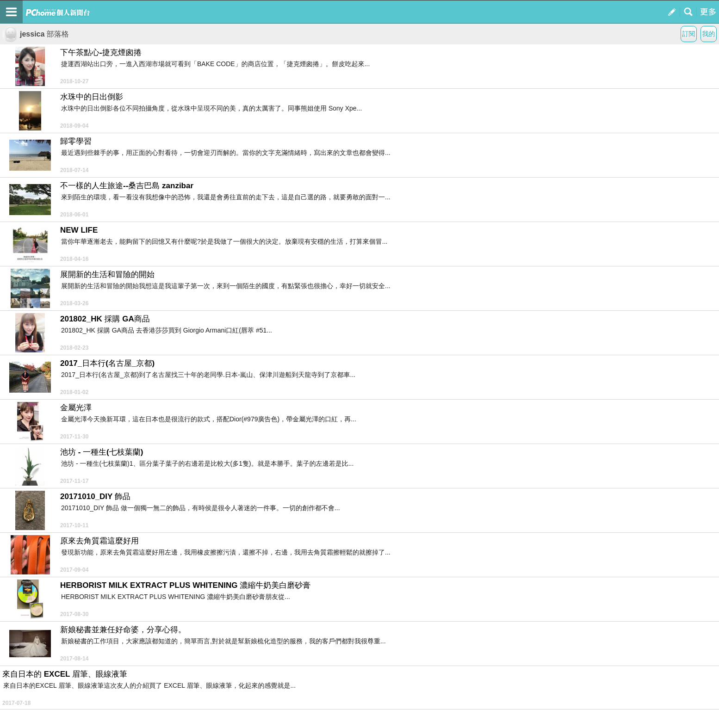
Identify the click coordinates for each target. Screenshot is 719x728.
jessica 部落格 (36, 34)
